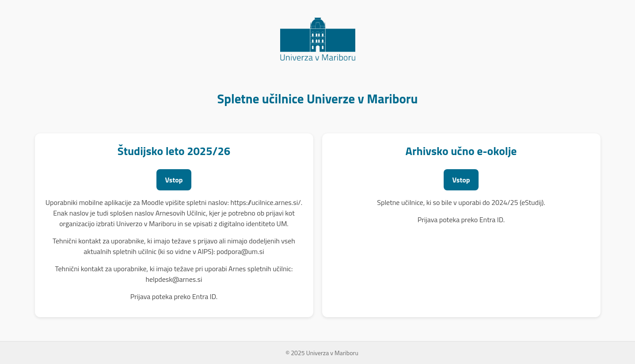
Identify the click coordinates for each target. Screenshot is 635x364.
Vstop (174, 180)
